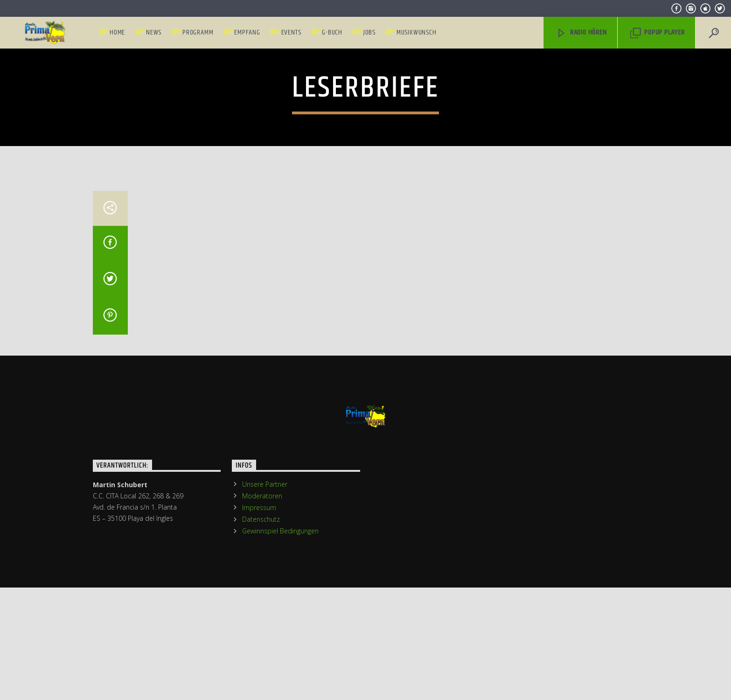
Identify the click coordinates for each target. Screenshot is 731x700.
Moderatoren (262, 675)
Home (117, 32)
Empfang (247, 32)
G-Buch (332, 32)
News (154, 32)
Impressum (259, 687)
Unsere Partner (265, 663)
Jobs (369, 32)
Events (291, 32)
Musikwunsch (417, 32)
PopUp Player (657, 32)
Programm (198, 32)
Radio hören (581, 32)
